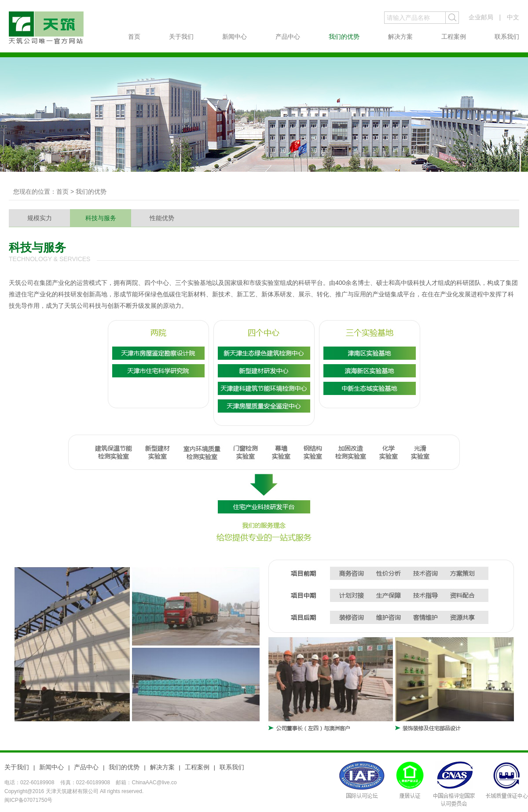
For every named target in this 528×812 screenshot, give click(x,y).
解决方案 (400, 37)
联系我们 (507, 37)
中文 (513, 17)
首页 (134, 37)
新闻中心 (235, 37)
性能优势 (162, 218)
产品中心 (288, 37)
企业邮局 (481, 17)
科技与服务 (101, 218)
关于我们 (181, 37)
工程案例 (454, 37)
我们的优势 (344, 37)
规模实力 (40, 218)
